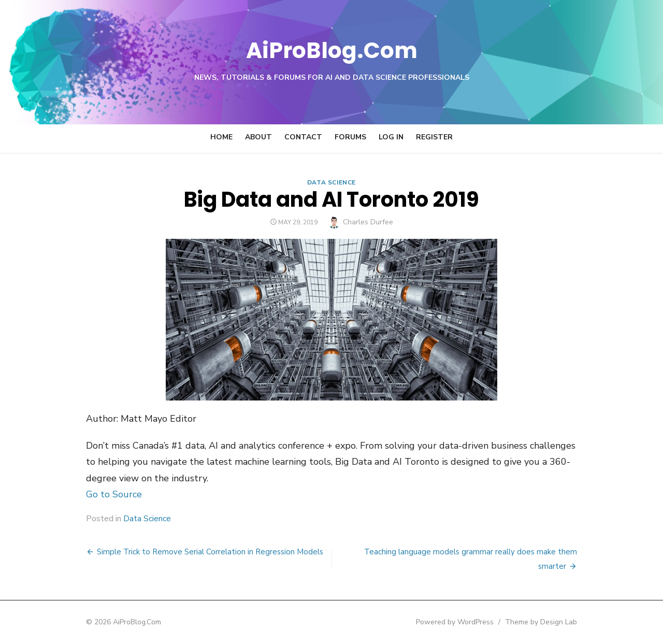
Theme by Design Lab (549, 622)
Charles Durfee (368, 222)
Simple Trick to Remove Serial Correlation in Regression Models (202, 552)
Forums (350, 137)
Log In (391, 137)
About (258, 137)
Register (434, 137)
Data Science (331, 182)
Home (221, 137)
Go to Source (106, 494)
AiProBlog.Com (332, 49)
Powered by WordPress (463, 622)
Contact (303, 137)
